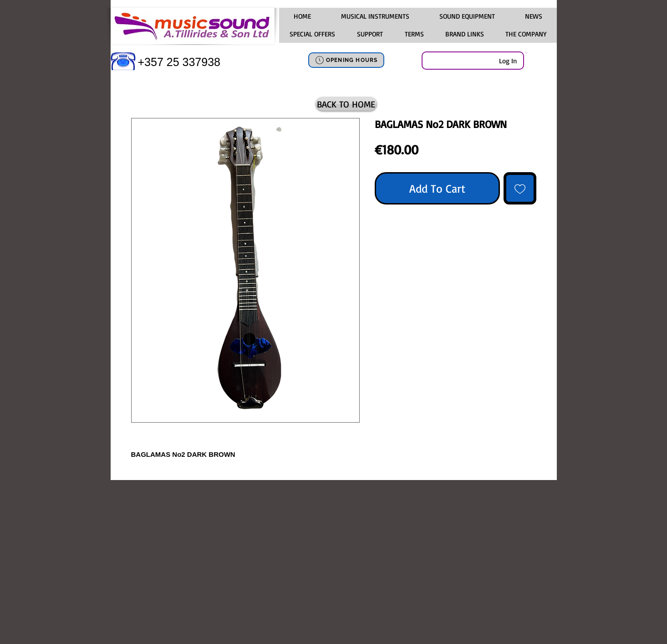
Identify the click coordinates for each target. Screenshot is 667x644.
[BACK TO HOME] (346, 104)
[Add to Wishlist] (520, 189)
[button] (375, 16)
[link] (526, 52)
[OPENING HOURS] (346, 60)
